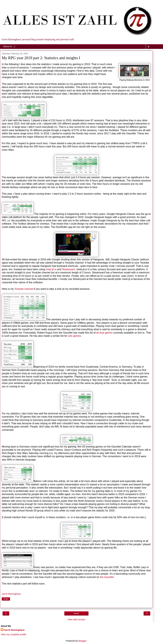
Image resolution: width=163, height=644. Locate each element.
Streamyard (68, 269)
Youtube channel (24, 289)
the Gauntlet (107, 577)
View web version (76, 619)
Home (76, 613)
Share (6, 599)
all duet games (105, 333)
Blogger (83, 641)
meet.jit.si (51, 269)
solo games (74, 336)
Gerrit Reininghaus (14, 630)
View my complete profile (14, 634)
